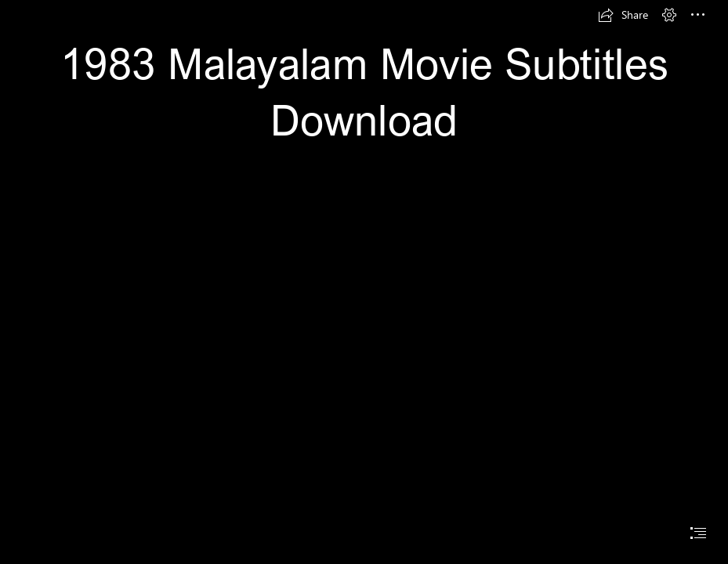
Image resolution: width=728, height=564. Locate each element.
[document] (364, 282)
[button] (623, 15)
